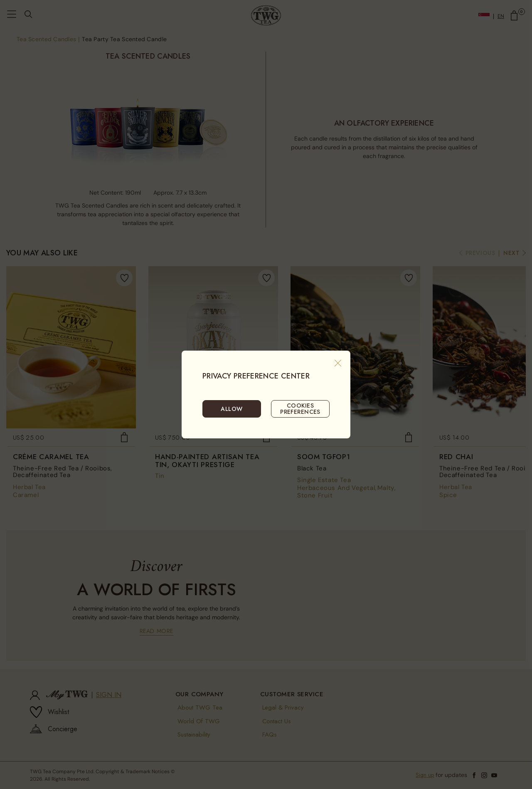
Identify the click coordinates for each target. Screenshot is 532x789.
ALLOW (232, 409)
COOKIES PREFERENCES (300, 408)
